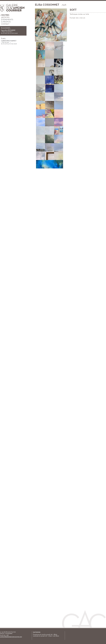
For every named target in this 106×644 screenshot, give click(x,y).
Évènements (7, 20)
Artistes (5, 17)
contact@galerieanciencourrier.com (11, 637)
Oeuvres (5, 15)
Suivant (64, 45)
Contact (5, 24)
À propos (5, 22)
